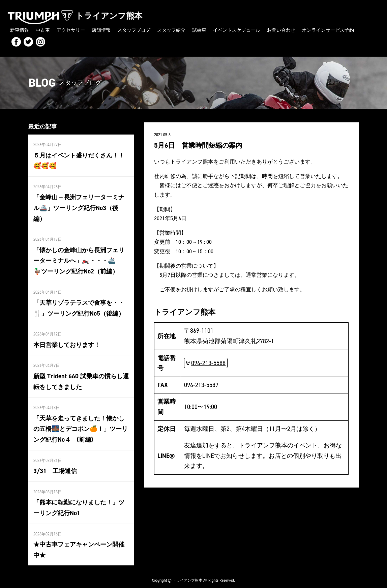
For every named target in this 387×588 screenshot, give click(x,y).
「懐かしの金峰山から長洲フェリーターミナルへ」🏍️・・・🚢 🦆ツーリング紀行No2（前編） (81, 257)
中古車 (43, 30)
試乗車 (199, 30)
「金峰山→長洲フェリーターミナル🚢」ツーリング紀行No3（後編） (79, 206)
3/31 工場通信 (55, 464)
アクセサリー (71, 30)
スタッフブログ (134, 30)
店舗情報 (101, 30)
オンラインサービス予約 (328, 30)
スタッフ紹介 (171, 30)
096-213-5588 (208, 362)
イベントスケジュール (237, 30)
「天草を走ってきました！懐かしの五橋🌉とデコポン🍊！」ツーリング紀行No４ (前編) (80, 423)
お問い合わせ (281, 30)
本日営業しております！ (67, 340)
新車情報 (20, 30)
